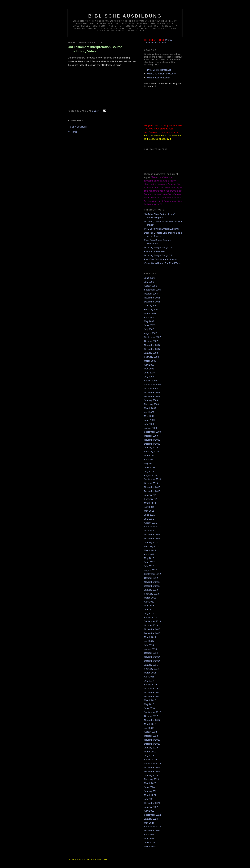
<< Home (72, 132)
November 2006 (152, 298)
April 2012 (149, 554)
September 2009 (152, 432)
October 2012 (151, 578)
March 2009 (150, 408)
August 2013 (150, 618)
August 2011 (150, 523)
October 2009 (151, 436)
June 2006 (149, 278)
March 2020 (150, 783)
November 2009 (152, 440)
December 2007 (152, 349)
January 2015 (151, 665)
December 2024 (152, 831)
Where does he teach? (159, 78)
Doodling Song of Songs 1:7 (158, 247)
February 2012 (151, 546)
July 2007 (149, 329)
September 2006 (152, 290)
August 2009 (150, 428)
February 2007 (151, 309)
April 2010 (149, 460)
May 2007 (149, 321)
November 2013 (152, 629)
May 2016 (149, 704)
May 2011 (149, 511)
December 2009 (152, 444)
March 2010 (150, 456)
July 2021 (149, 799)
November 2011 (152, 535)
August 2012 (150, 570)
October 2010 (151, 483)
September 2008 (152, 384)
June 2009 (149, 420)
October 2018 (151, 736)
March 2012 (150, 550)
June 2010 (149, 467)
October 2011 (151, 531)
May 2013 (149, 606)
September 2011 (152, 527)
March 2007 (150, 313)
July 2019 (149, 756)
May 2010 (149, 463)
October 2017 (151, 716)
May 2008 (149, 369)
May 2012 (149, 558)
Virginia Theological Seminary (158, 41)
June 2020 (149, 787)
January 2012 (151, 542)
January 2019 (151, 748)
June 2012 (149, 562)
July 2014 (149, 645)
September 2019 (152, 763)
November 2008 (152, 392)
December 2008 (152, 396)
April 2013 (149, 602)
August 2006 (150, 286)
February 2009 (151, 404)
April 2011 (149, 507)
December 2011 (152, 539)
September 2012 (152, 574)
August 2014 (150, 649)
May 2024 (149, 823)
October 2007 (151, 341)
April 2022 (149, 811)
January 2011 (151, 495)
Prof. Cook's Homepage (159, 70)
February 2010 (151, 452)
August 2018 (150, 732)
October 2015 (151, 688)
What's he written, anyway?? (162, 74)
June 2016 (149, 708)
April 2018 (149, 728)
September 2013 (152, 621)
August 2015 (150, 684)
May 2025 (149, 839)
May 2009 (149, 416)
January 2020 (151, 775)
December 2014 (152, 661)
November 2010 (152, 487)
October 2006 (151, 294)
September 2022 (152, 815)
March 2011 (150, 503)
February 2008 (151, 357)
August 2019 (150, 760)
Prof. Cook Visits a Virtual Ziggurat (161, 229)
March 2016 (150, 700)
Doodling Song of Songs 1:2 (158, 255)
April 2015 (149, 677)
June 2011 (149, 515)
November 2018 (152, 740)
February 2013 (151, 594)
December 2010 (152, 491)
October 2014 (151, 653)
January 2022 (151, 807)
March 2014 (150, 637)
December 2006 (152, 302)
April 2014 (149, 641)
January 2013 (151, 590)
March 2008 (150, 361)
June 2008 (149, 373)
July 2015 (149, 681)
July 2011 (149, 519)
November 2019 (152, 767)
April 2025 (149, 835)
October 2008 (151, 388)
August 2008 (150, 381)
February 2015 (151, 669)
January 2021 (151, 791)
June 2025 (149, 842)
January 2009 (151, 400)
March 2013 (150, 598)
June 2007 (149, 325)
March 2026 (150, 846)
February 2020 (151, 779)
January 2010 (151, 448)
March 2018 (150, 724)
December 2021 (152, 803)
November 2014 (152, 657)
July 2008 (149, 377)
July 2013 (149, 614)
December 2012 (152, 586)
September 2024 (152, 827)
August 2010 (150, 475)
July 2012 (149, 566)
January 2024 (151, 819)
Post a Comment (78, 127)
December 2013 (152, 633)
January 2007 (151, 306)
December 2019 (152, 771)
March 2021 (150, 795)
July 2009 (149, 424)
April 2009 (149, 412)
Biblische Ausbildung (125, 16)
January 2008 (151, 353)
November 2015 (152, 692)
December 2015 (152, 696)
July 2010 (149, 471)
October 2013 (151, 625)
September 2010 (152, 479)
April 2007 (149, 317)
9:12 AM (96, 111)
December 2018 (152, 744)
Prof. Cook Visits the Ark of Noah (161, 259)
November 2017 (152, 720)
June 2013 (149, 610)
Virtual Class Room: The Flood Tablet (163, 263)
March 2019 (150, 752)
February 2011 (151, 499)
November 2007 (152, 345)
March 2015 (150, 673)
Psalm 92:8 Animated (155, 251)
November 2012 (152, 582)
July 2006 (149, 282)
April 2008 (149, 365)
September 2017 (152, 712)
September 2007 (152, 337)
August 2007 (150, 333)
